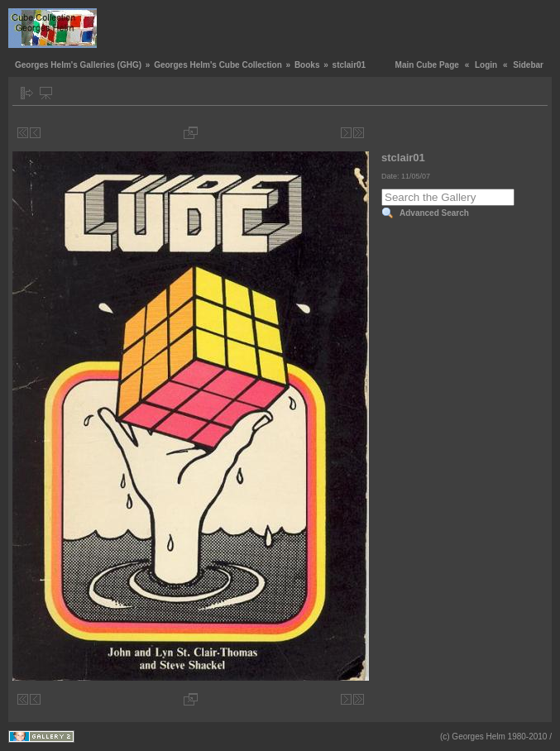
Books (307, 65)
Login (486, 65)
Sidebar (528, 65)
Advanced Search (434, 213)
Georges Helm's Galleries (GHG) (78, 65)
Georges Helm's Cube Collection (218, 65)
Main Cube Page (427, 65)
